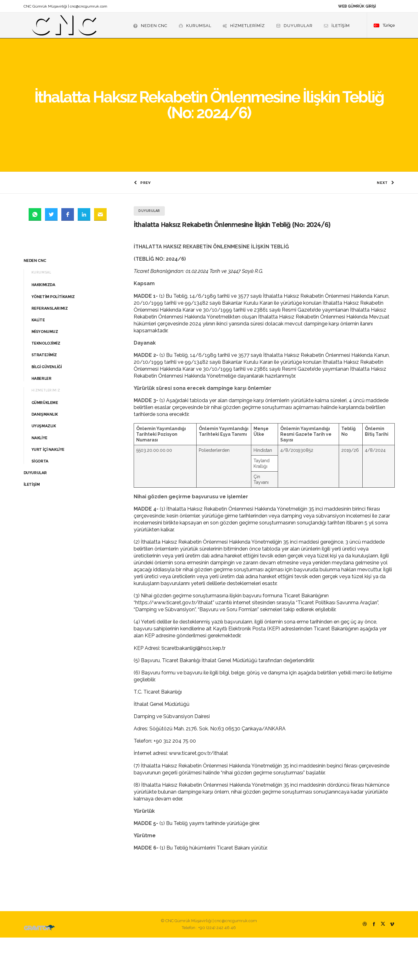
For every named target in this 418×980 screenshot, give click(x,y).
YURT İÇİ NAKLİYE (48, 492)
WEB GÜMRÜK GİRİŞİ (357, 6)
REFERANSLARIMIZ (50, 351)
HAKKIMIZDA (43, 327)
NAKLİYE (39, 480)
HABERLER (42, 421)
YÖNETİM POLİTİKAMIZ (53, 339)
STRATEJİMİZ (44, 397)
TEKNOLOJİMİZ (46, 386)
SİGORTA (40, 504)
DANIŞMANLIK (45, 457)
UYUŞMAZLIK (44, 468)
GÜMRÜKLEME (45, 445)
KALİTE (38, 362)
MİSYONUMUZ (45, 374)
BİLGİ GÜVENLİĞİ (47, 409)
